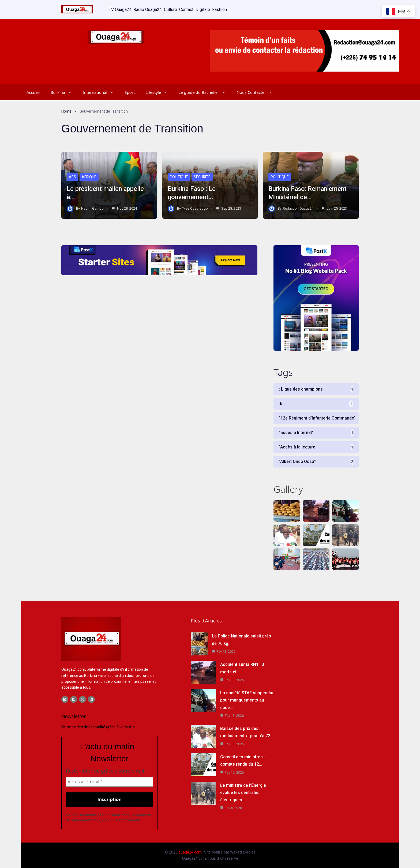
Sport (130, 92)
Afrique (89, 177)
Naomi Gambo (92, 208)
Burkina (64, 92)
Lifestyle (159, 92)
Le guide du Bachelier (205, 92)
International (101, 92)
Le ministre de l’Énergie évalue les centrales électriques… (243, 793)
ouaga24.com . (191, 852)
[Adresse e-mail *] (110, 782)
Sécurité (202, 177)
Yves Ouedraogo (195, 208)
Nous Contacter (257, 92)
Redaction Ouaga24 (298, 208)
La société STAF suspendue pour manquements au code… (247, 700)
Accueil (33, 92)
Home (66, 111)
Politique (179, 177)
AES (72, 177)
